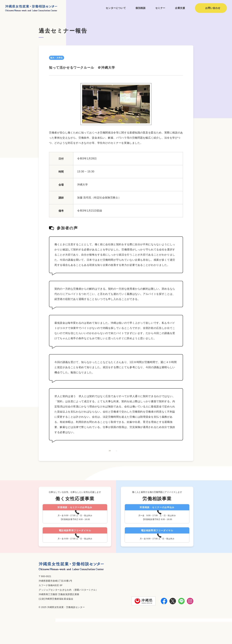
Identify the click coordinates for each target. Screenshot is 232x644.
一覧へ (116, 457)
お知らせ (163, 633)
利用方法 (148, 633)
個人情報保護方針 (183, 633)
